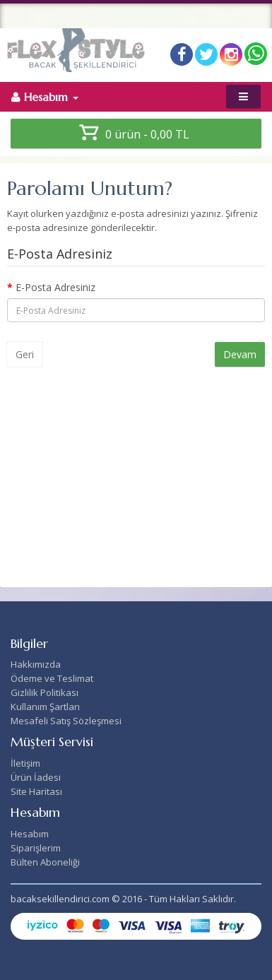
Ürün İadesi (36, 777)
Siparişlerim (36, 848)
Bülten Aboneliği (45, 862)
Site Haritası (36, 791)
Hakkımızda (36, 664)
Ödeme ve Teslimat (52, 678)
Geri (25, 354)
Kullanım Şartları (45, 707)
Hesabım (30, 834)
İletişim (25, 763)
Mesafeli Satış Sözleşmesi (66, 721)
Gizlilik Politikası (45, 692)
